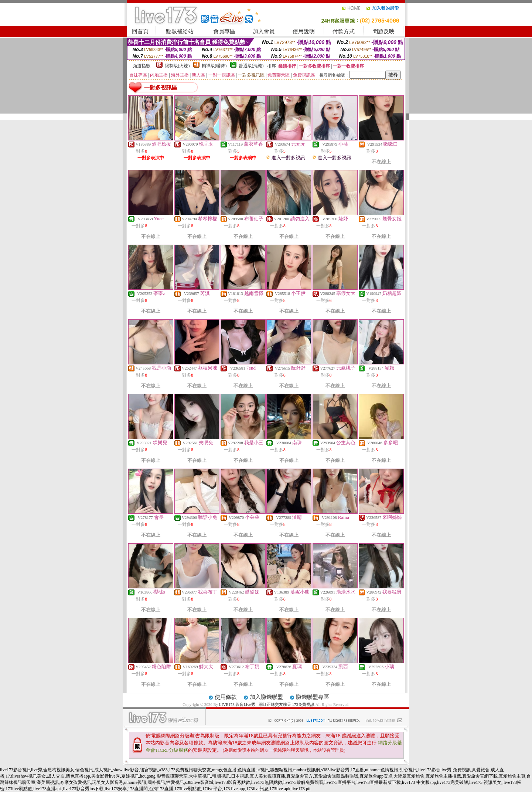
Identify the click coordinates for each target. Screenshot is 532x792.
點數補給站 (180, 31)
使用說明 (304, 31)
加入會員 (264, 31)
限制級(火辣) (177, 66)
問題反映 (383, 31)
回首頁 (140, 31)
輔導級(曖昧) (214, 66)
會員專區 (224, 31)
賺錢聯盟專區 (313, 697)
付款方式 (344, 31)
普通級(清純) (251, 66)
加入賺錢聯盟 (266, 697)
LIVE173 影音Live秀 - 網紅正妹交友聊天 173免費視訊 (267, 704)
